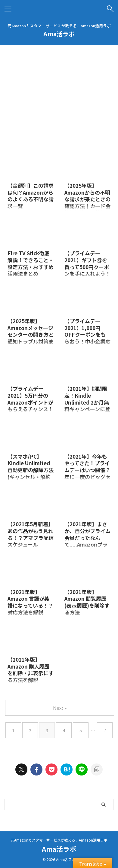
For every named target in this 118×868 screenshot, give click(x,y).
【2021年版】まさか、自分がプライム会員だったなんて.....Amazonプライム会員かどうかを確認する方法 (87, 541)
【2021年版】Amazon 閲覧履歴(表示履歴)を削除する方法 (87, 602)
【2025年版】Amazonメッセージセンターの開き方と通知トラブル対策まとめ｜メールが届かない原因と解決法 (31, 338)
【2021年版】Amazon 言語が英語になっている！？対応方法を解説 (30, 602)
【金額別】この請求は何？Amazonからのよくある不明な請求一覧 (31, 196)
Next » (60, 708)
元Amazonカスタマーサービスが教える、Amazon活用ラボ (59, 840)
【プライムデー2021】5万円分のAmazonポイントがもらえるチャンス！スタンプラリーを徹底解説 (30, 405)
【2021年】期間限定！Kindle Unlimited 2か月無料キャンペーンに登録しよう (87, 402)
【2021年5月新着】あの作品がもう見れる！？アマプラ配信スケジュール (31, 534)
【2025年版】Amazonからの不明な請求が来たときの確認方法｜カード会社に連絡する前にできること (87, 202)
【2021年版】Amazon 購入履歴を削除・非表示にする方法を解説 (31, 670)
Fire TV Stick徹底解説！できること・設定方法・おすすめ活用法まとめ (31, 263)
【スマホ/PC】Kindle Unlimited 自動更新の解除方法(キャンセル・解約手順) (31, 470)
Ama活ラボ (59, 34)
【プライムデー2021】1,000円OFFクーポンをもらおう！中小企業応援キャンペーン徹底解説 (87, 338)
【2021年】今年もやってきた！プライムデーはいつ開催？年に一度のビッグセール (87, 470)
